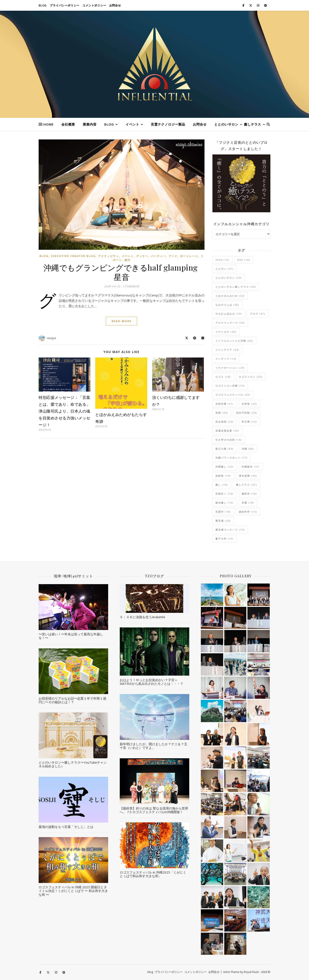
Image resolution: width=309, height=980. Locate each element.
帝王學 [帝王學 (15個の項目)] (249, 422)
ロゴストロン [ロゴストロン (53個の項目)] (251, 377)
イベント (132, 124)
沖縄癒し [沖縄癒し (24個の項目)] (225, 467)
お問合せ (115, 5)
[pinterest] (265, 5)
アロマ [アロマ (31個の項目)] (258, 314)
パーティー (158, 256)
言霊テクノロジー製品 (168, 124)
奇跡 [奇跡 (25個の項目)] (222, 413)
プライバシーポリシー (65, 5)
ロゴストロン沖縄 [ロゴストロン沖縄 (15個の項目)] (230, 386)
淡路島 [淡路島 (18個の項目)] (223, 476)
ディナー (142, 256)
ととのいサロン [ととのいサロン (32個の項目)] (229, 278)
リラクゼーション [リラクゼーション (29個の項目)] (230, 368)
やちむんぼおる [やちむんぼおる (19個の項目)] (229, 314)
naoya (51, 338)
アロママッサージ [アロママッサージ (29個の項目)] (230, 323)
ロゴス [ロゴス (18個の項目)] (223, 377)
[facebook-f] (244, 5)
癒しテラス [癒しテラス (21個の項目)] (247, 485)
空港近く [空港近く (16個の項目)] (225, 494)
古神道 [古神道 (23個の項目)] (249, 404)
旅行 (127, 260)
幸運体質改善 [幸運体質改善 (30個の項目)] (227, 431)
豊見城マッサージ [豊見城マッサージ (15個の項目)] (230, 530)
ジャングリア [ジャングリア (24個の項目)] (227, 350)
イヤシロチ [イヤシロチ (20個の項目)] (226, 332)
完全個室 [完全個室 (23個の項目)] (225, 422)
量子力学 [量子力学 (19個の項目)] (225, 539)
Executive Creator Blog (73, 256)
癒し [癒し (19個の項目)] (222, 485)
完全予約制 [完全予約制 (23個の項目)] (247, 413)
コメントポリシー (94, 5)
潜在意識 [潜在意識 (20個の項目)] (248, 476)
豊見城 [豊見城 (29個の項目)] (223, 521)
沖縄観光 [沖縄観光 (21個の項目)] (251, 467)
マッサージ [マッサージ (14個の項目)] (226, 359)
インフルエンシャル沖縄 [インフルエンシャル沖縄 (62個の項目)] (234, 341)
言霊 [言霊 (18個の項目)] (248, 503)
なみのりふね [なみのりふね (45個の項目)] (227, 305)
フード (173, 256)
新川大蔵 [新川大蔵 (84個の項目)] (225, 449)
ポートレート (189, 256)
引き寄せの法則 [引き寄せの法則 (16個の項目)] (229, 440)
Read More (122, 321)
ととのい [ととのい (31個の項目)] (225, 269)
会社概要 (68, 124)
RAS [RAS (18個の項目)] (244, 260)
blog (43, 5)
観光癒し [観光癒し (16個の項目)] (225, 503)
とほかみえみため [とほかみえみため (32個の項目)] (230, 296)
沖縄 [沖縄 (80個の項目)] (248, 449)
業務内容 (90, 124)
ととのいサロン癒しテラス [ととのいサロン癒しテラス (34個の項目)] (236, 287)
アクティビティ (109, 256)
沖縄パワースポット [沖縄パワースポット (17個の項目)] (232, 458)
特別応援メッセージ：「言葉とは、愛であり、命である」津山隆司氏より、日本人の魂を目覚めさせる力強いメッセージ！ (64, 411)
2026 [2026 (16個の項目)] (222, 260)
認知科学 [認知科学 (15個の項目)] (248, 512)
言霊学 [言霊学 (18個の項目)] (223, 512)
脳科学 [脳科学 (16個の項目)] (249, 494)
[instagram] (258, 5)
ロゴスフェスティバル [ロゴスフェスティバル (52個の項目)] (233, 395)
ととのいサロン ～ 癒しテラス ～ (240, 124)
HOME (48, 124)
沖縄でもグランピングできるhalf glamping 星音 (122, 272)
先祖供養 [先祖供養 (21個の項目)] (225, 404)
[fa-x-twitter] (251, 5)
